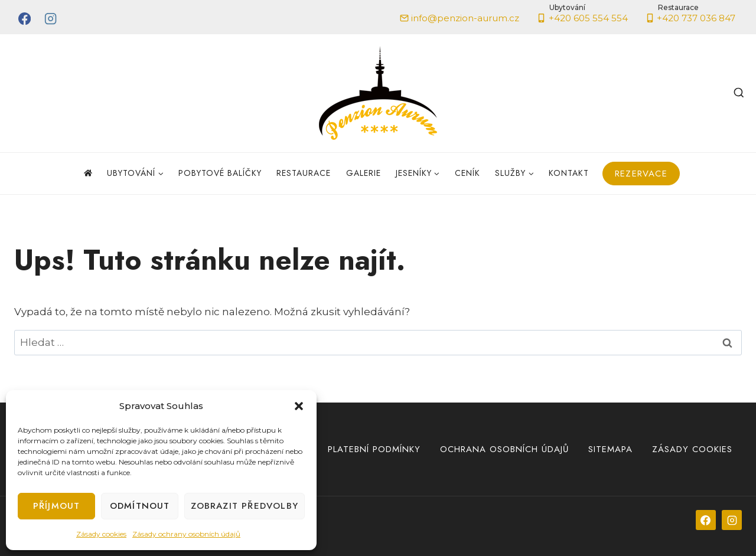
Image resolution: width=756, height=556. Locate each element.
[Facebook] (25, 19)
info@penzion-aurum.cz (460, 18)
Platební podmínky (374, 449)
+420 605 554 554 (582, 15)
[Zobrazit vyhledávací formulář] (739, 93)
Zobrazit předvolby (245, 506)
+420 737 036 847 (691, 15)
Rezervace (641, 174)
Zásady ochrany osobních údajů (186, 534)
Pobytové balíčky (220, 173)
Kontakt (569, 173)
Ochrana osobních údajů (504, 449)
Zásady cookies (101, 534)
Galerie (364, 173)
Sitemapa (610, 449)
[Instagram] (51, 19)
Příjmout (57, 506)
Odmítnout (140, 506)
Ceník (467, 173)
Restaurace (304, 173)
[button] (299, 406)
